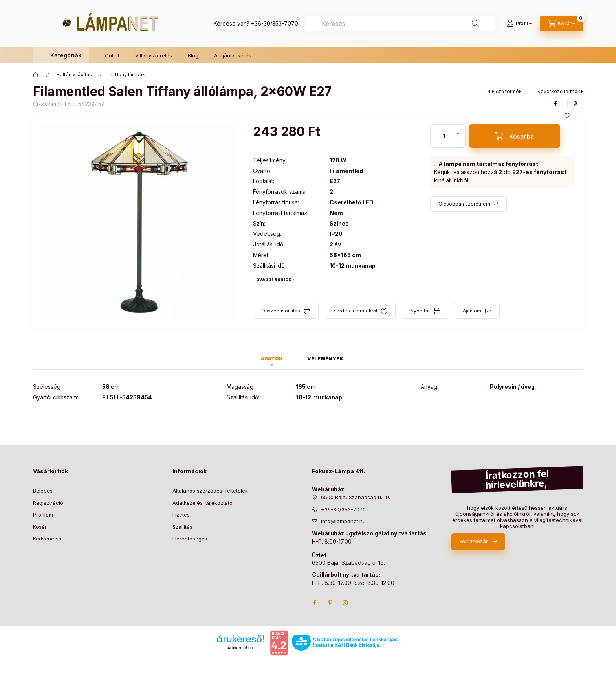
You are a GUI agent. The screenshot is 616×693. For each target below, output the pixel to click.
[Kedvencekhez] (567, 116)
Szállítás (182, 527)
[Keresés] (475, 24)
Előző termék (507, 91)
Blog (193, 55)
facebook (314, 603)
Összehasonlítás (281, 311)
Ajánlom (472, 311)
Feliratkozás (474, 541)
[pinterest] (575, 104)
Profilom (43, 515)
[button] (61, 55)
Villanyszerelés (154, 55)
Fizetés (181, 515)
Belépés (43, 491)
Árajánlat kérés (233, 55)
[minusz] (458, 138)
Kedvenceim (48, 539)
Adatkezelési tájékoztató (203, 503)
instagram (346, 603)
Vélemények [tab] (325, 359)
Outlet (112, 55)
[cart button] (561, 24)
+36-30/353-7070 (275, 23)
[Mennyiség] (444, 136)
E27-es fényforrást (539, 172)
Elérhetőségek (190, 539)
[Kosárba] (515, 136)
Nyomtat (420, 311)
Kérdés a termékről (355, 311)
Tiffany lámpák (127, 74)
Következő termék (559, 91)
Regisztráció (48, 503)
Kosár (40, 527)
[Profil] (519, 24)
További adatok (272, 279)
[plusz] (458, 134)
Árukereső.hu (240, 648)
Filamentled (346, 171)
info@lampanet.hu (343, 521)
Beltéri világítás (74, 74)
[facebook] (555, 104)
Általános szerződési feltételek (210, 491)
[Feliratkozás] (468, 204)
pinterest (330, 603)
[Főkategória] (36, 75)
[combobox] (400, 24)
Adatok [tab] (272, 359)
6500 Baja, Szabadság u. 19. (356, 497)
